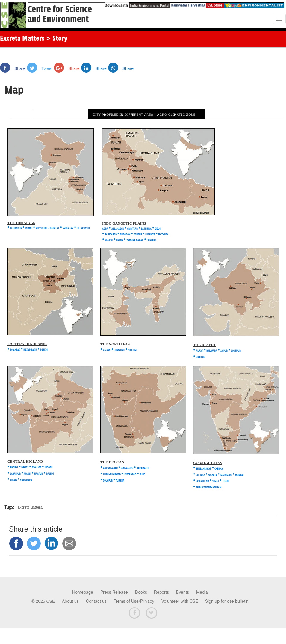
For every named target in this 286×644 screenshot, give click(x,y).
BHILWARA (212, 351)
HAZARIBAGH (30, 350)
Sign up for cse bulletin (227, 601)
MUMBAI (239, 475)
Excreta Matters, (30, 507)
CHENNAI (219, 469)
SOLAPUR (108, 481)
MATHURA (163, 235)
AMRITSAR (132, 229)
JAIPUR (224, 351)
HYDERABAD (130, 475)
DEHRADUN (16, 228)
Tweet (40, 68)
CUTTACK (201, 475)
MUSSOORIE (42, 228)
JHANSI (27, 474)
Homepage (83, 592)
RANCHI (44, 350)
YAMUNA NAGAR (135, 240)
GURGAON (125, 235)
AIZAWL (107, 350)
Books (141, 592)
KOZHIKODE (226, 475)
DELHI (158, 229)
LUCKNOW (150, 235)
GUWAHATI (119, 350)
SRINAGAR (68, 228)
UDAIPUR (200, 357)
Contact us (96, 601)
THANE (226, 481)
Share (13, 68)
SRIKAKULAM (202, 481)
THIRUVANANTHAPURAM (209, 488)
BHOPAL (14, 468)
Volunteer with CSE (180, 601)
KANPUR (138, 235)
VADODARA (26, 480)
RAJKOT (50, 474)
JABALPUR (15, 474)
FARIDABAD (111, 235)
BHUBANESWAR (204, 469)
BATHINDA (146, 229)
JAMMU (29, 228)
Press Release (114, 592)
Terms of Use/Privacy (134, 601)
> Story (57, 39)
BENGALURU (127, 468)
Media (202, 592)
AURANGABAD (110, 468)
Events (183, 592)
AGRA (105, 229)
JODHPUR (236, 351)
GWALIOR (37, 468)
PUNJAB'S (152, 240)
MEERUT (109, 240)
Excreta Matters (22, 39)
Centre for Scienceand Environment (60, 14)
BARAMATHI (143, 468)
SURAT (215, 481)
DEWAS (25, 468)
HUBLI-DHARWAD (112, 475)
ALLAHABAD (118, 229)
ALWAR (200, 351)
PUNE (142, 475)
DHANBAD (15, 350)
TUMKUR (120, 481)
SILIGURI (133, 350)
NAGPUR (38, 474)
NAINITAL (55, 228)
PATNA (120, 240)
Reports (161, 592)
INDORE (49, 468)
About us (70, 601)
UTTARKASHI (83, 228)
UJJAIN (14, 480)
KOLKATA (212, 475)
